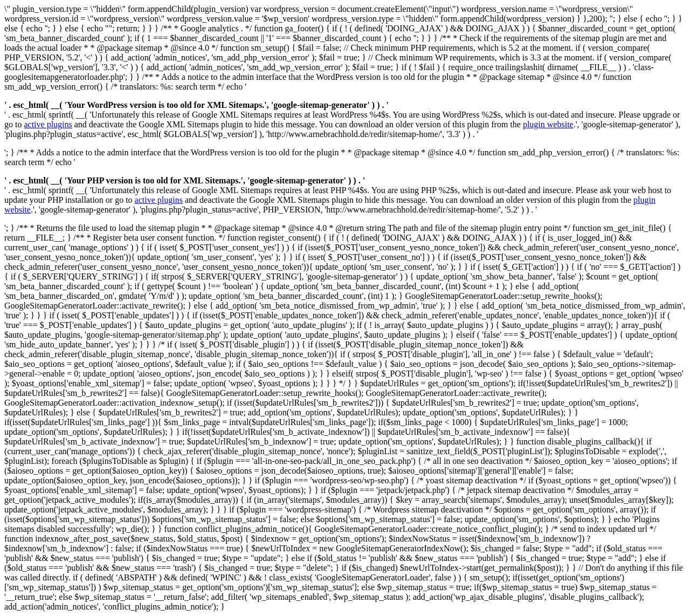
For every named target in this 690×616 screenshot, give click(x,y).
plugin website (548, 124)
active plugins (48, 124)
